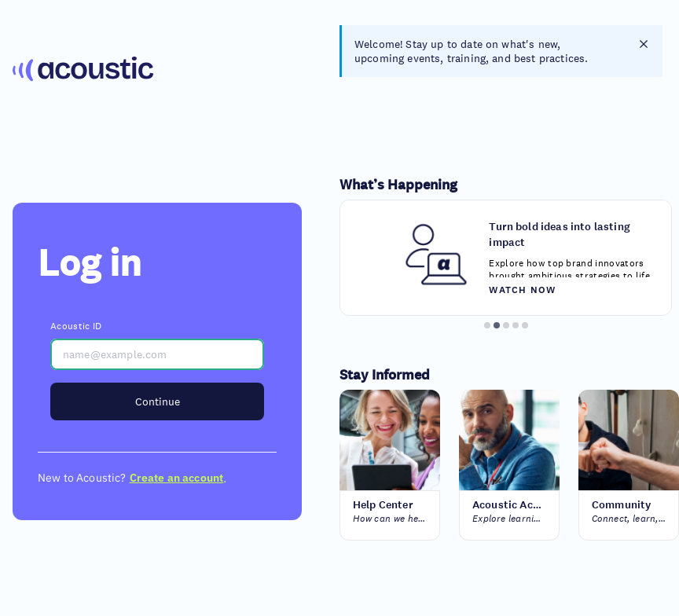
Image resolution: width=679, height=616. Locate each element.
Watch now (522, 290)
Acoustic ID (76, 326)
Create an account (177, 478)
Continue (158, 401)
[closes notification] (644, 44)
